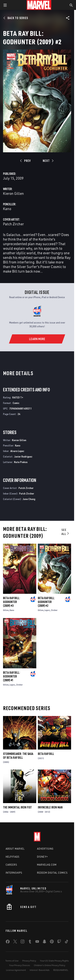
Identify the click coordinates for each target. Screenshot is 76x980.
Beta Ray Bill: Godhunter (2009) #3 (12, 602)
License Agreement (16, 970)
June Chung (29, 499)
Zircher (54, 610)
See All (66, 532)
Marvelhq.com (47, 865)
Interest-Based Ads (40, 970)
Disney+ (42, 857)
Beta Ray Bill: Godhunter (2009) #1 (12, 676)
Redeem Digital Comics (52, 873)
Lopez (47, 610)
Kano (7, 209)
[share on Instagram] (22, 942)
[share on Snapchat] (44, 942)
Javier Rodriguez (23, 456)
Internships (14, 873)
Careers (11, 865)
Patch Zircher (13, 224)
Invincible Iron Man (50, 807)
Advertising (45, 849)
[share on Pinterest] (52, 942)
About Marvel (15, 849)
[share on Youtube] (37, 942)
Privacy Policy (29, 961)
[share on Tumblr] (30, 942)
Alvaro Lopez (17, 451)
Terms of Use (12, 961)
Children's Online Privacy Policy (50, 965)
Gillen (6, 610)
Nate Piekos (21, 462)
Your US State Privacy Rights (54, 961)
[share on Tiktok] (67, 942)
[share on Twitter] (15, 942)
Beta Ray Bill (46, 754)
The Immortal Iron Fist (17, 807)
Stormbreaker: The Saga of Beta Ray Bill (18, 756)
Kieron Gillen (13, 193)
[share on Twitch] (59, 942)
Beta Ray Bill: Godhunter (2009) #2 (46, 602)
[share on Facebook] (8, 942)
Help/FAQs (13, 857)
